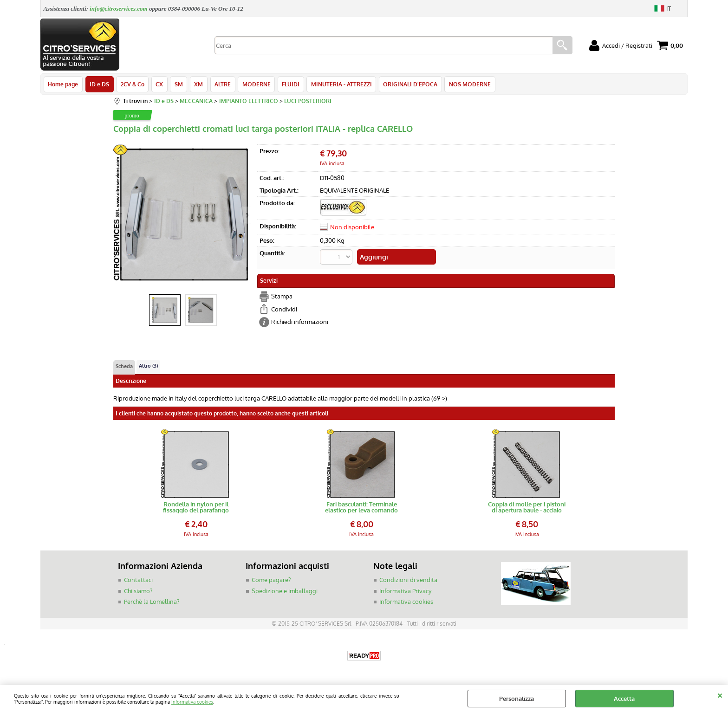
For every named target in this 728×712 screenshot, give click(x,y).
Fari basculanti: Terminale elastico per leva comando (361, 508)
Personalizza (517, 699)
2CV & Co (132, 84)
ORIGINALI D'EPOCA (407, 84)
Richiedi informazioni (300, 323)
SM (177, 84)
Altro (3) (148, 367)
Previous (119, 215)
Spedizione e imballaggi (285, 592)
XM (197, 84)
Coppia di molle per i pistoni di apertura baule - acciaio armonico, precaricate (527, 508)
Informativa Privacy (405, 592)
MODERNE (254, 84)
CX (158, 84)
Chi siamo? (138, 592)
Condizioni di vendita (408, 581)
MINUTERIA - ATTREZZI (339, 84)
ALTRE (221, 84)
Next (247, 215)
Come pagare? (271, 581)
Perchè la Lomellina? (152, 602)
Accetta (624, 699)
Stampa (282, 297)
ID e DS (99, 84)
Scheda (124, 367)
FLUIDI (288, 84)
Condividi (284, 310)
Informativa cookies (192, 702)
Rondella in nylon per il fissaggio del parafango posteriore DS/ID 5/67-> (196, 508)
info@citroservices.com (119, 9)
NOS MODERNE (467, 84)
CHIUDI (720, 694)
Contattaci (138, 581)
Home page (63, 84)
